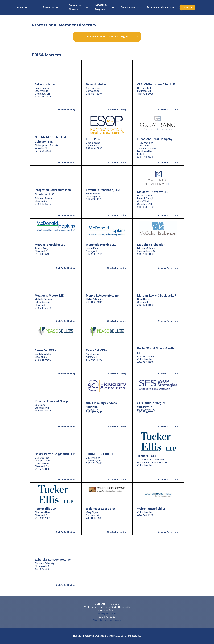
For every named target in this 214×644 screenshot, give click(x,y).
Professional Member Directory (64, 25)
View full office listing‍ (107, 620)
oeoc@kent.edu (107, 614)
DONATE (187, 8)
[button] (22, 8)
